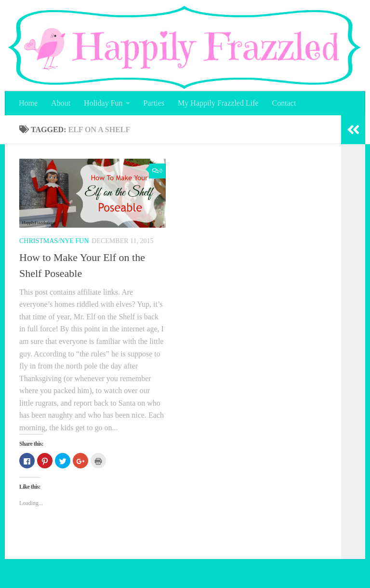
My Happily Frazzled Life (218, 103)
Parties (154, 103)
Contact (284, 103)
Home (28, 103)
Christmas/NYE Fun (54, 241)
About (61, 103)
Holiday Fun (103, 103)
